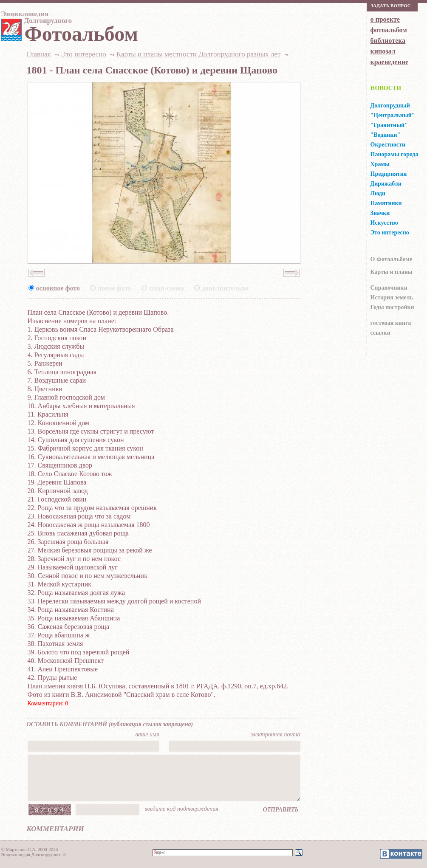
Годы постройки (392, 307)
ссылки (380, 333)
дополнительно (225, 288)
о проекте (385, 19)
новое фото (115, 288)
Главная (39, 54)
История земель (392, 297)
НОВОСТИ (386, 88)
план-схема (166, 288)
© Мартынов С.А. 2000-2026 (30, 849)
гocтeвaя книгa (391, 323)
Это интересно (84, 54)
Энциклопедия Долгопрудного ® (34, 854)
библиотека (388, 41)
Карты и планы (392, 272)
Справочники (389, 288)
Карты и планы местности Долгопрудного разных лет (199, 54)
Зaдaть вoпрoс (391, 6)
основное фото (58, 288)
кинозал (383, 51)
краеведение (389, 62)
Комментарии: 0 (48, 703)
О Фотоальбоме (392, 259)
